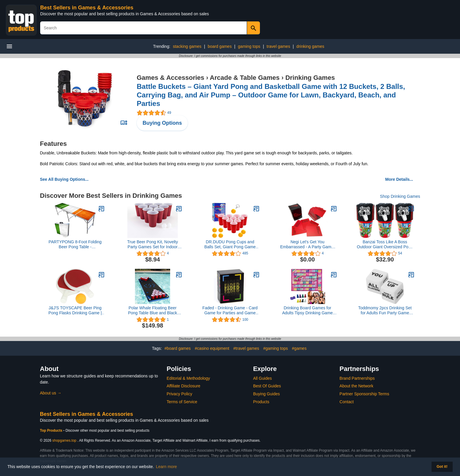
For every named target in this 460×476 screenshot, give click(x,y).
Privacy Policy (179, 394)
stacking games (187, 46)
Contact (346, 402)
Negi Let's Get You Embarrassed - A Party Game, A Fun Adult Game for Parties (307, 244)
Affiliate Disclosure (184, 386)
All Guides (263, 378)
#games (299, 348)
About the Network (356, 386)
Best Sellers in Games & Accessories (87, 8)
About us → (51, 393)
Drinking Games (310, 78)
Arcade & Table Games (245, 78)
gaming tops (249, 46)
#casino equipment (212, 348)
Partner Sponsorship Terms (364, 394)
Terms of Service (182, 402)
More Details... (399, 179)
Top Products (52, 431)
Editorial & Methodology (188, 378)
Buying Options (162, 123)
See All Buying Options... (64, 179)
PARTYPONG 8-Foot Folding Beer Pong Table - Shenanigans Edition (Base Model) (75, 244)
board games (220, 46)
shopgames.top (64, 440)
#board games (177, 348)
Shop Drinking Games (400, 196)
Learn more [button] (167, 467)
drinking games (310, 46)
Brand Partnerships (357, 378)
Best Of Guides (267, 386)
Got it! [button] (442, 467)
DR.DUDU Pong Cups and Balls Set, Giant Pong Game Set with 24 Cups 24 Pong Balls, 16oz (230, 244)
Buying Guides (267, 394)
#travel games (246, 348)
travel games (278, 46)
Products (261, 402)
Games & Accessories (170, 78)
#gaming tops (275, 348)
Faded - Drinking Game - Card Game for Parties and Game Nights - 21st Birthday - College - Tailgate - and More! (230, 310)
